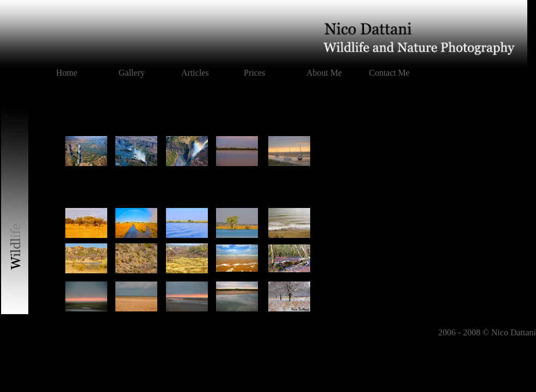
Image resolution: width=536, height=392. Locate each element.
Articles (195, 73)
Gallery (132, 73)
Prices (254, 73)
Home (67, 73)
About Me (324, 73)
